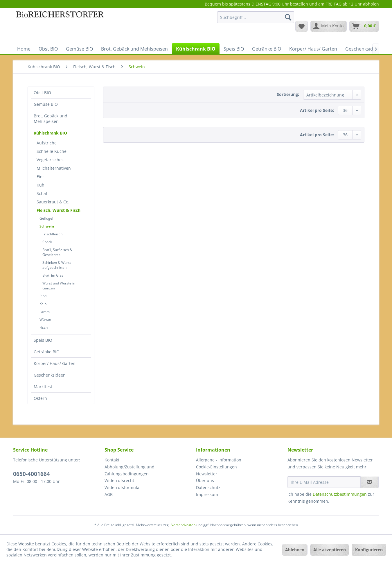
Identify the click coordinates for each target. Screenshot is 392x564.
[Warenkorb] (364, 26)
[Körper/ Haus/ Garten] (313, 49)
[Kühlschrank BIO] (196, 49)
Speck (47, 242)
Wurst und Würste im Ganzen (59, 286)
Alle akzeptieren (330, 550)
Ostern (40, 398)
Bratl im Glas (53, 275)
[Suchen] (288, 17)
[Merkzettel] (302, 26)
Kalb (43, 304)
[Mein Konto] (329, 26)
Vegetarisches (50, 160)
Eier (40, 177)
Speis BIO (43, 340)
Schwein (47, 226)
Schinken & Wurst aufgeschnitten (57, 265)
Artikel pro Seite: (317, 110)
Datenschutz (208, 487)
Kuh (41, 185)
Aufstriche (47, 143)
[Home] (24, 49)
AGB (109, 494)
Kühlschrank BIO (50, 133)
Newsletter (207, 474)
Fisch (44, 327)
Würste (45, 319)
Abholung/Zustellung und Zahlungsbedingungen (130, 470)
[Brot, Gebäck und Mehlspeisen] (134, 49)
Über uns (205, 480)
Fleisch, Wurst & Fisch (59, 210)
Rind (43, 296)
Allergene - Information (219, 460)
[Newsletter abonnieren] (369, 482)
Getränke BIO (47, 352)
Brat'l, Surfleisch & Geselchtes (57, 252)
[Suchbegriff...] (256, 17)
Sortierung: (288, 94)
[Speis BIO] (234, 49)
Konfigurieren (369, 550)
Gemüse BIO (46, 104)
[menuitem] (256, 20)
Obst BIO (42, 93)
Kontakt (112, 460)
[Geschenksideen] (363, 49)
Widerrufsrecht (119, 480)
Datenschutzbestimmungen (340, 494)
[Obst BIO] (48, 49)
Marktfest (43, 387)
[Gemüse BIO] (79, 49)
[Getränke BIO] (267, 49)
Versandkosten (183, 525)
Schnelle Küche (52, 151)
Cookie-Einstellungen (216, 467)
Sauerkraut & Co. (53, 202)
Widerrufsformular (123, 487)
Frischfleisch (52, 234)
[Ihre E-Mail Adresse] (324, 482)
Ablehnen (295, 550)
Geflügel (46, 218)
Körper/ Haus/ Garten (55, 363)
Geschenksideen (50, 375)
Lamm (45, 312)
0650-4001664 (32, 474)
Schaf (42, 193)
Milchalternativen (54, 168)
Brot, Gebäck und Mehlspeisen (51, 119)
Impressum (207, 494)
